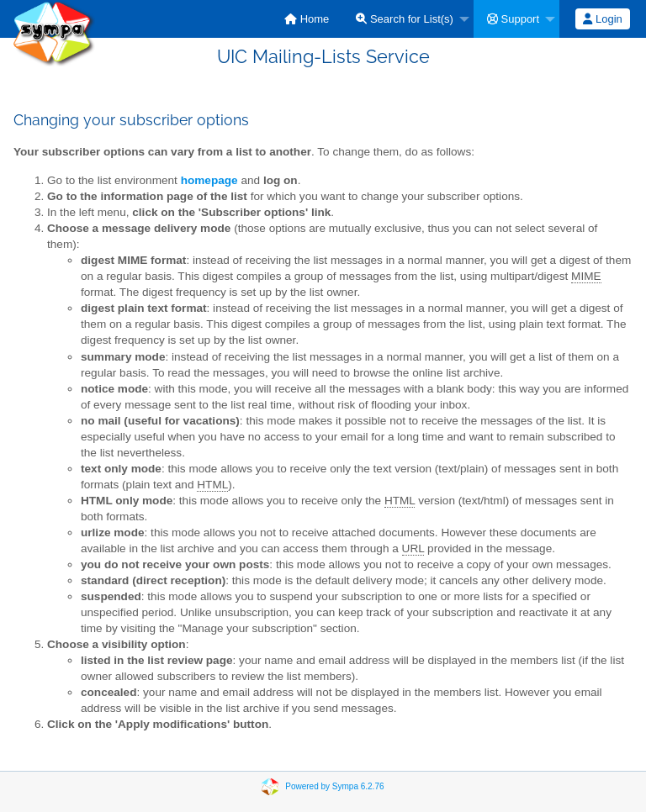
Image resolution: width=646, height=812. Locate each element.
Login (602, 19)
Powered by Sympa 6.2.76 (334, 786)
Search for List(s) (405, 19)
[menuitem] (307, 19)
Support (513, 19)
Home (307, 19)
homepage (209, 180)
